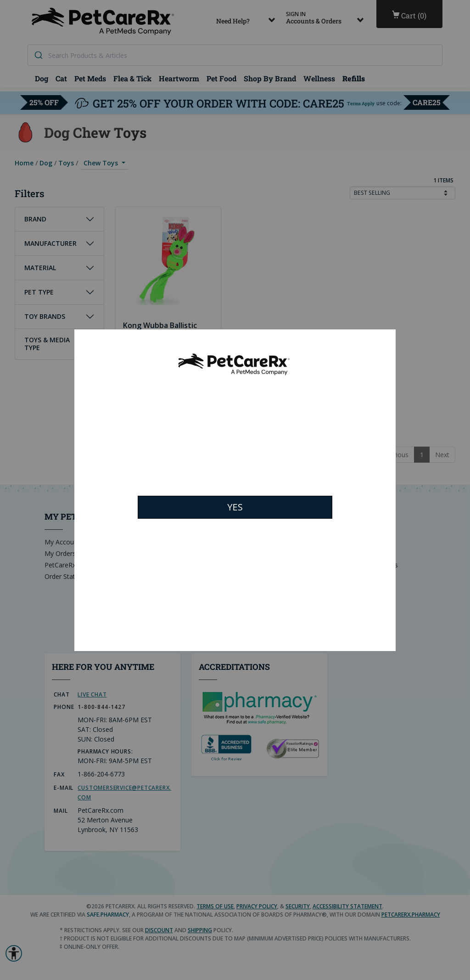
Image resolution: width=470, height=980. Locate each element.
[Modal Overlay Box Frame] (235, 490)
